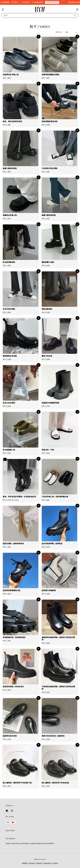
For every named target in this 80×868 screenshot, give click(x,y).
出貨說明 (55, 863)
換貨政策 (39, 863)
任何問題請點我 (58, 2)
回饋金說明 (47, 863)
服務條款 (25, 863)
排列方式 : (59, 32)
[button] (3, 10)
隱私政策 (32, 863)
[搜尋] (75, 15)
